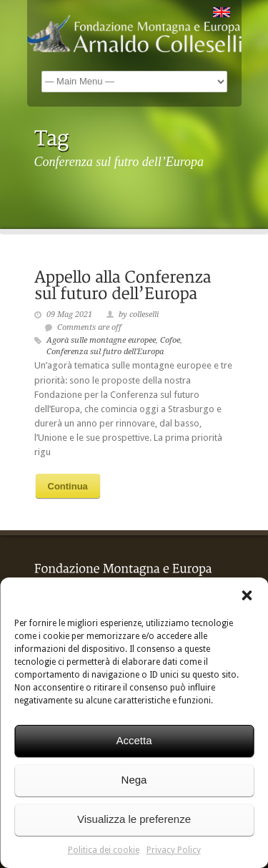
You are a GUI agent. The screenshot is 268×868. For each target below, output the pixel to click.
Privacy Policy (174, 850)
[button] (247, 595)
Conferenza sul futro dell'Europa (105, 352)
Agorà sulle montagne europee (101, 340)
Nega (134, 780)
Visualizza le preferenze (134, 819)
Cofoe (170, 340)
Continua (68, 486)
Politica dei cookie (104, 850)
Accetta (134, 740)
